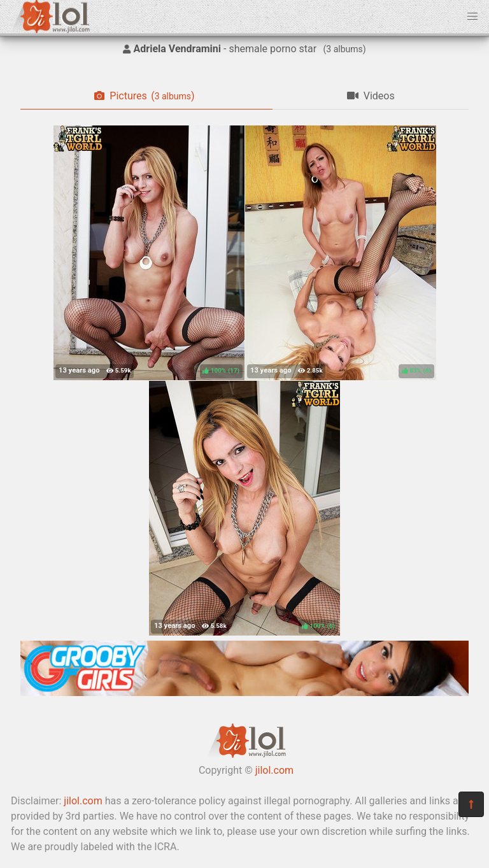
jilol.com (274, 770)
